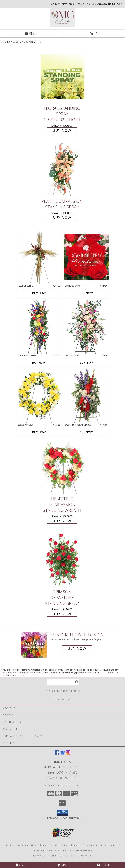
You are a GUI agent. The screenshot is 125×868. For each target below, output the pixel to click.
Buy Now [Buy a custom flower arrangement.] (77, 648)
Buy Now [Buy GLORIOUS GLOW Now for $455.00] (39, 432)
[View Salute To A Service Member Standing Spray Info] (86, 396)
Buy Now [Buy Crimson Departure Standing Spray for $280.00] (62, 614)
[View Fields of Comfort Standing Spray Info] (39, 257)
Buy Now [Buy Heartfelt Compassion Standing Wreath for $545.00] (62, 521)
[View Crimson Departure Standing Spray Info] (62, 560)
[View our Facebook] (57, 754)
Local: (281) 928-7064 (62, 778)
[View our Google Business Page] (62, 754)
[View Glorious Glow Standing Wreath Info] (39, 396)
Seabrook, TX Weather (46, 850)
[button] (63, 813)
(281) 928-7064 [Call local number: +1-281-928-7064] (114, 4)
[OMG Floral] (62, 26)
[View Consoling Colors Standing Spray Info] (39, 326)
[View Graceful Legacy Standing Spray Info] (86, 326)
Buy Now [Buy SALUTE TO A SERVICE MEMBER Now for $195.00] (86, 432)
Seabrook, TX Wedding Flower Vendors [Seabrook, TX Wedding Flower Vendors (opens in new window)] (97, 845)
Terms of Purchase (63, 856)
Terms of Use (85, 856)
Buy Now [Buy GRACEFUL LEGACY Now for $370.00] (86, 363)
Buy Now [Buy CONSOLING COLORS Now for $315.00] (39, 363)
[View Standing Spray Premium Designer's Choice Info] (86, 257)
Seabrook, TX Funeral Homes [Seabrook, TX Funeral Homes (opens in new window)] (22, 845)
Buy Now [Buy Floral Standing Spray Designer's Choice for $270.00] (62, 130)
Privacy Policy (41, 856)
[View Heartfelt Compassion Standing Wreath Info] (62, 467)
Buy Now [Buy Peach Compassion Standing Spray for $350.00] (62, 217)
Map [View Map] (62, 865)
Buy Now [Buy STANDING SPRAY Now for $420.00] (86, 293)
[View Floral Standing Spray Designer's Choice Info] (62, 76)
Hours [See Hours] (104, 865)
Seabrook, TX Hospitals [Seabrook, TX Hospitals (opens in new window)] (56, 845)
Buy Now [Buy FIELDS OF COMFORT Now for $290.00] (39, 293)
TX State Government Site (77, 850)
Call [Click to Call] (21, 865)
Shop (31, 34)
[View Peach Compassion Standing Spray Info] (62, 170)
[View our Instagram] (68, 754)
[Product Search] (63, 682)
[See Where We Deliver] (62, 699)
